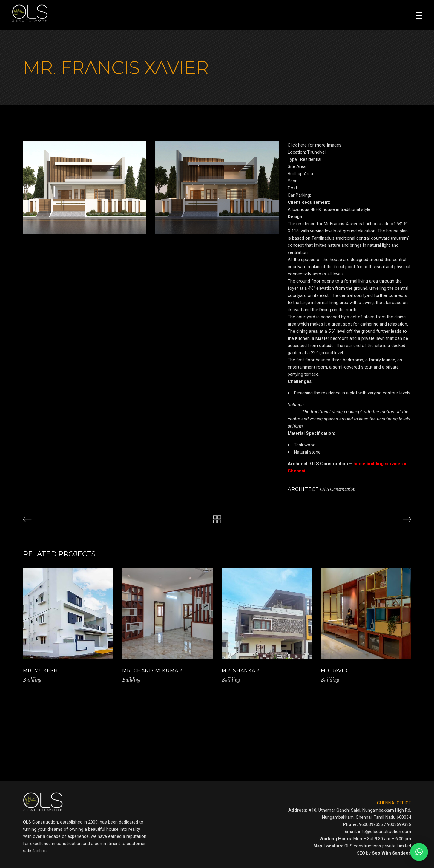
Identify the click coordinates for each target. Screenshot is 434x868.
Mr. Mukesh (40, 671)
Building (32, 680)
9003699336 (399, 824)
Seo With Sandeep (391, 853)
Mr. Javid (334, 671)
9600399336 (371, 824)
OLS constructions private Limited (378, 846)
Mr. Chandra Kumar (152, 671)
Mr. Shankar (240, 671)
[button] (419, 852)
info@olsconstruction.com (385, 832)
